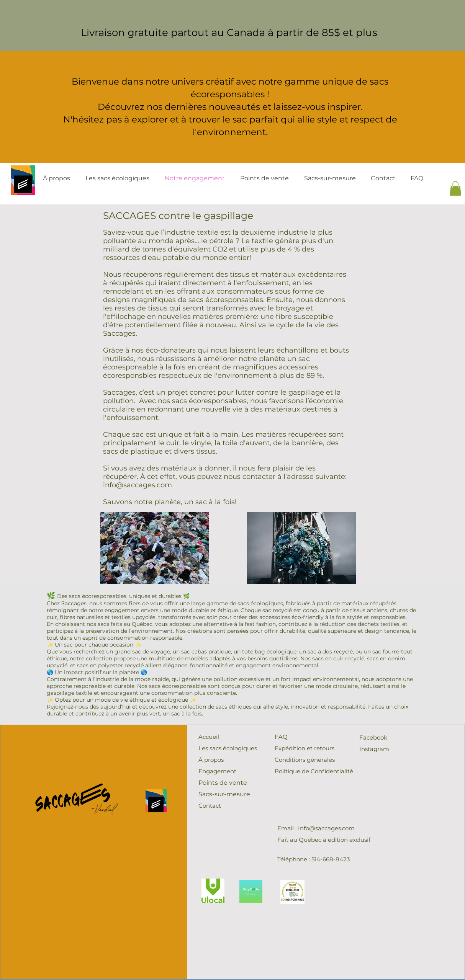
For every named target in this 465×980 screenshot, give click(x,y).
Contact (210, 806)
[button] (455, 188)
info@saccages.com (138, 485)
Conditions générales (305, 760)
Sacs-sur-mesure (224, 794)
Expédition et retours (305, 748)
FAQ (281, 737)
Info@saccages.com (326, 828)
